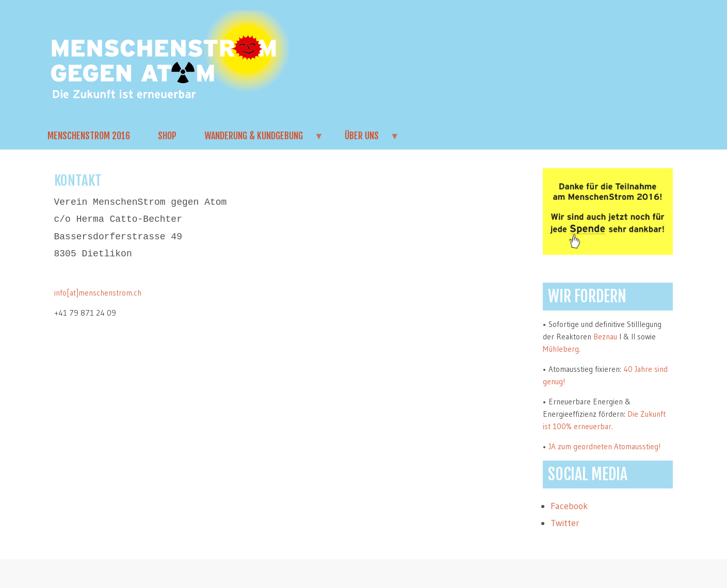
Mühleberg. (562, 349)
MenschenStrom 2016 (89, 136)
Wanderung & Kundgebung (257, 140)
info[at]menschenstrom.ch (98, 293)
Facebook (569, 506)
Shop (167, 136)
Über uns (365, 140)
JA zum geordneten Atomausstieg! (604, 446)
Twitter (565, 523)
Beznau (605, 337)
